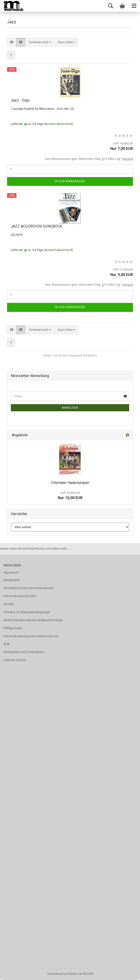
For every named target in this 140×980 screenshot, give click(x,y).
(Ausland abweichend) (58, 124)
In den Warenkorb (70, 181)
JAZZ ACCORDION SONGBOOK (37, 226)
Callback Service (15, 660)
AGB (7, 644)
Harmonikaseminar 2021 (20, 596)
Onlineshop (55, 974)
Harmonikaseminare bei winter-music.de (31, 636)
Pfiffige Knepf (13, 628)
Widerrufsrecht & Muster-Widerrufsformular (33, 620)
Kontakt (9, 604)
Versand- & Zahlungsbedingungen (27, 612)
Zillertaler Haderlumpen (70, 483)
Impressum (11, 572)
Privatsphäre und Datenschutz (24, 652)
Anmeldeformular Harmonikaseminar (29, 588)
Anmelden (70, 408)
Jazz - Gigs (20, 100)
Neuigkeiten (12, 580)
